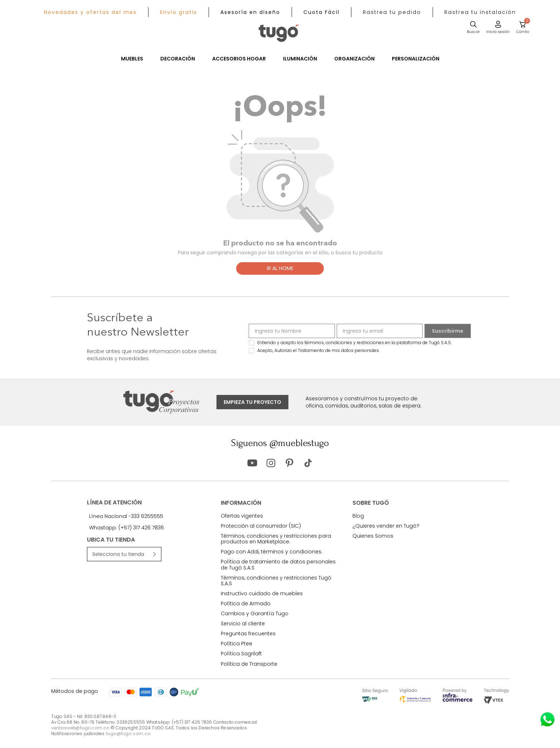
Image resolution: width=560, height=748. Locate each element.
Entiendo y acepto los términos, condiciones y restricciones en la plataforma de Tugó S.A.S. (354, 343)
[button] (392, 12)
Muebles (132, 59)
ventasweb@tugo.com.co (80, 728)
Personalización (416, 59)
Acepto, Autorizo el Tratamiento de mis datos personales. (318, 350)
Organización (354, 59)
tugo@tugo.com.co (128, 734)
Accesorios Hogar (239, 59)
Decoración (178, 59)
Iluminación (300, 59)
